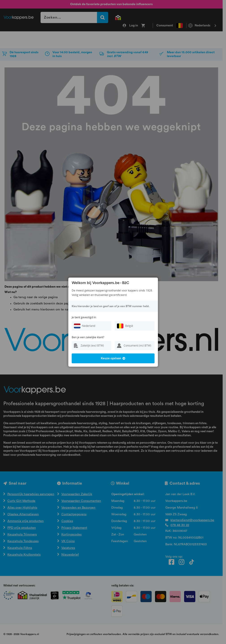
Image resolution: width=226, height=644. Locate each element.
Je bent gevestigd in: (84, 317)
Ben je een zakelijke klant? (88, 337)
